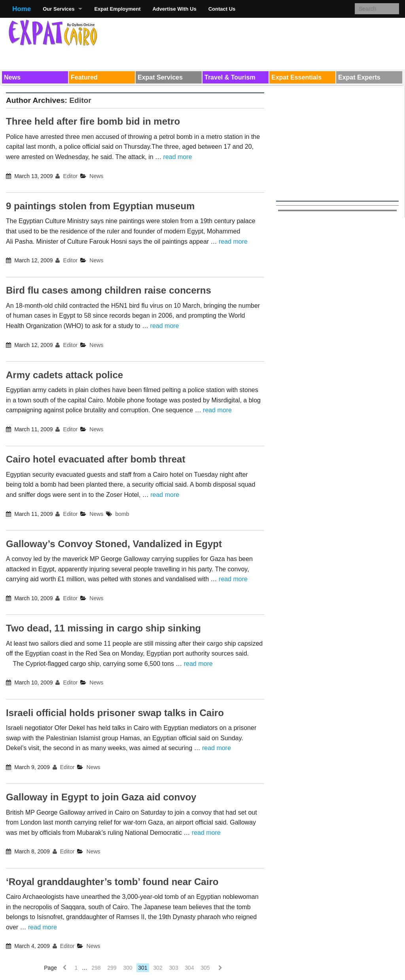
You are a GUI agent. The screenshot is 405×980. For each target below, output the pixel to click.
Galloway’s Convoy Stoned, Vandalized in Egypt (114, 544)
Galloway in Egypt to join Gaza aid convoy (101, 797)
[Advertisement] (255, 42)
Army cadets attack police (64, 375)
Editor (80, 100)
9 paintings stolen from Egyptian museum (100, 206)
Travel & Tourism (230, 77)
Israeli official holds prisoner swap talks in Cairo (115, 713)
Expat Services (160, 77)
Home (22, 9)
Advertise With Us (174, 9)
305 (205, 968)
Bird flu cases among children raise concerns (109, 290)
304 (189, 968)
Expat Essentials (296, 77)
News (12, 77)
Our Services (59, 9)
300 (128, 968)
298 (96, 968)
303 (173, 968)
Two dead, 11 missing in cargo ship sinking (103, 628)
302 (158, 968)
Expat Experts (359, 77)
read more (178, 157)
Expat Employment (117, 9)
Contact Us (222, 9)
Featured (84, 77)
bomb (122, 514)
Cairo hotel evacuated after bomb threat (96, 459)
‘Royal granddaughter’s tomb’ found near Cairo (112, 882)
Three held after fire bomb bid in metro (93, 121)
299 (112, 968)
